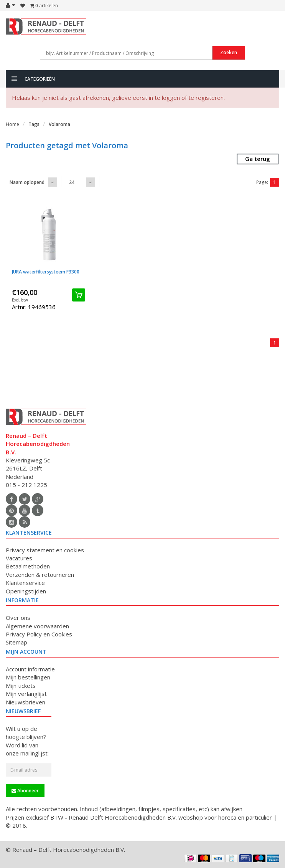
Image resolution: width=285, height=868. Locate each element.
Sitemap (16, 642)
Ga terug (258, 159)
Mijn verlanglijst (26, 694)
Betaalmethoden (28, 566)
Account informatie (30, 669)
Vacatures (19, 558)
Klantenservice (25, 583)
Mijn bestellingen (28, 677)
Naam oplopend (27, 182)
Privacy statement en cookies (45, 550)
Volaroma (59, 124)
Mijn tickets (21, 686)
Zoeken (229, 52)
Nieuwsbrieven (26, 702)
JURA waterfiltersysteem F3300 (46, 272)
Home (12, 124)
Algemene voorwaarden (37, 626)
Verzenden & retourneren (40, 575)
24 (72, 182)
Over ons (18, 618)
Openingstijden (26, 591)
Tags (34, 124)
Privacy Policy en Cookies (39, 634)
